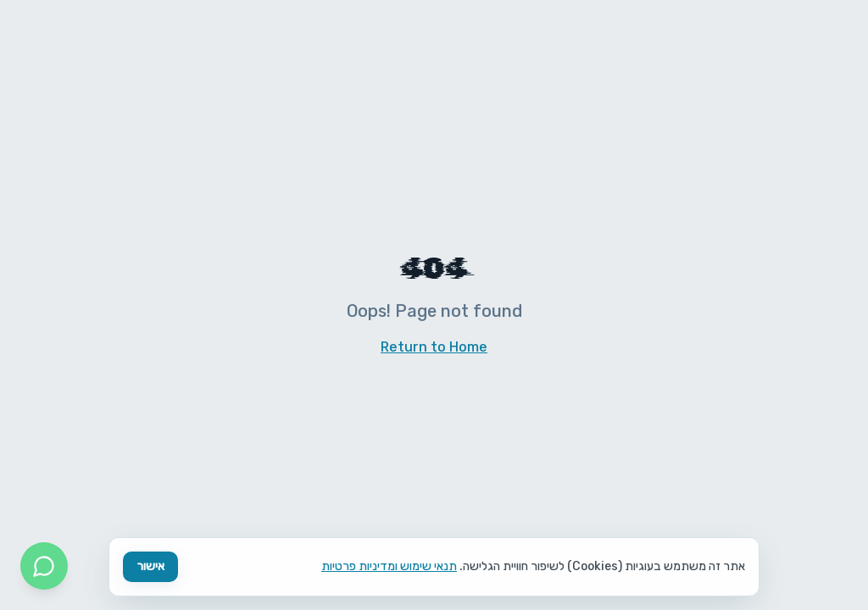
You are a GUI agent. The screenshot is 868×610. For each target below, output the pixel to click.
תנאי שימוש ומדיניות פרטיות (389, 566)
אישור (150, 566)
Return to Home (434, 347)
